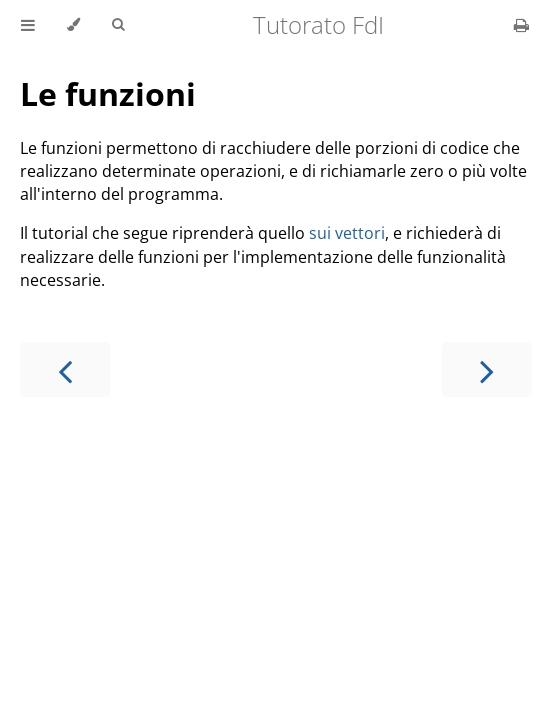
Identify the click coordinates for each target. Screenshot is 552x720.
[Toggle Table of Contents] (28, 25)
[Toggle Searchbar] (118, 25)
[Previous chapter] (65, 369)
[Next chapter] (487, 369)
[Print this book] (521, 25)
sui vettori (347, 233)
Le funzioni (108, 93)
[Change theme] (73, 25)
